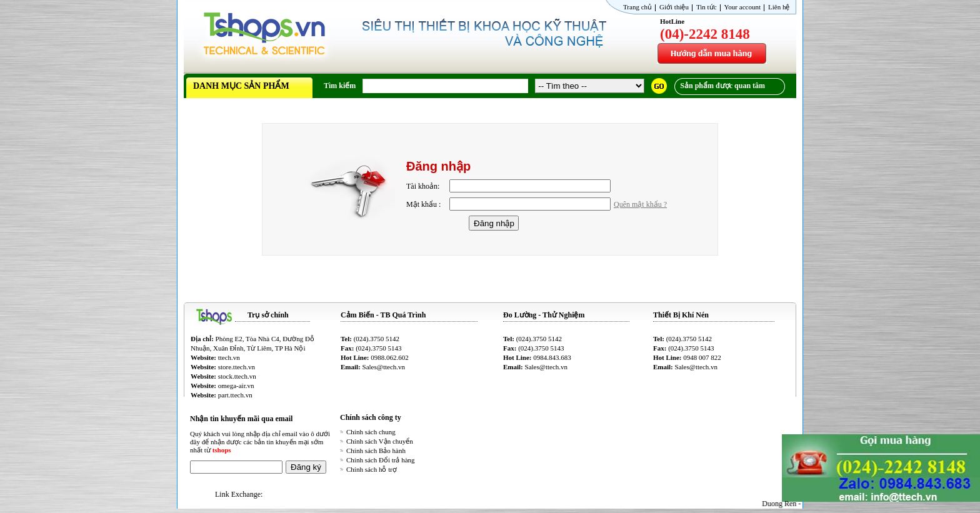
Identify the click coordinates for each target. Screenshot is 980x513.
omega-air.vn (236, 386)
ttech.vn (229, 357)
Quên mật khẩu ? (640, 204)
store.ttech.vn (237, 367)
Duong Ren (783, 504)
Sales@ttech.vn (384, 367)
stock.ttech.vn (237, 376)
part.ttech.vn (235, 395)
